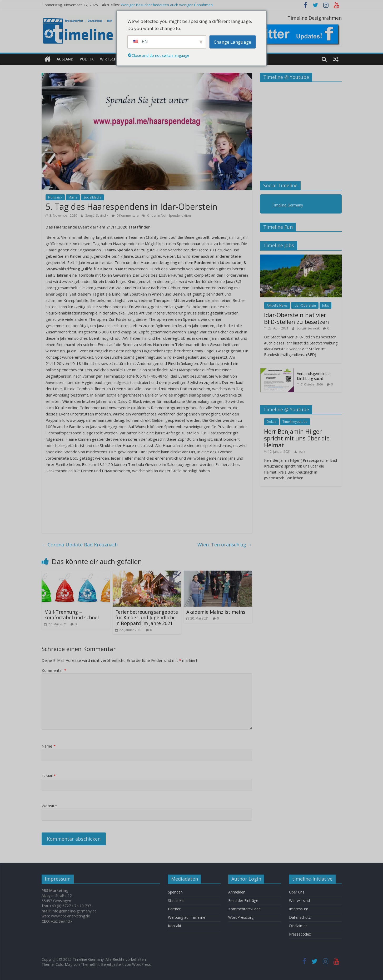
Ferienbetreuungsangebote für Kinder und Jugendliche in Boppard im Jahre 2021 (147, 617)
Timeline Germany (287, 205)
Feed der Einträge (243, 900)
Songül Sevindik (97, 215)
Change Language (232, 42)
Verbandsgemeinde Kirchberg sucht (313, 376)
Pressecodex (300, 934)
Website (49, 805)
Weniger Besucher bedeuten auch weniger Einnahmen (167, 5)
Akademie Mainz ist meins (216, 612)
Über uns (297, 892)
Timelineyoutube (295, 422)
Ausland (65, 59)
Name (49, 746)
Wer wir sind (299, 900)
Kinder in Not (157, 215)
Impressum (299, 909)
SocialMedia (92, 197)
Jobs (325, 305)
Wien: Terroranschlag (225, 545)
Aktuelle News (277, 305)
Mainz (73, 197)
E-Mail (49, 776)
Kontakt (175, 925)
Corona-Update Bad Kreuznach (80, 545)
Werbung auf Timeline (187, 917)
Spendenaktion (180, 215)
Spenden (175, 892)
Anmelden (237, 892)
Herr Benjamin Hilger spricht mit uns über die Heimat (297, 438)
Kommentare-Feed (244, 909)
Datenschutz (300, 917)
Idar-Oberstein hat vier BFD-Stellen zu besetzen (297, 318)
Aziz (302, 451)
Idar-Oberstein (305, 305)
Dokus (271, 422)
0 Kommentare (125, 215)
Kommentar (54, 670)
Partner (174, 909)
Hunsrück (55, 197)
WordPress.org (241, 917)
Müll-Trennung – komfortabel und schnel (71, 615)
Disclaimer (298, 925)
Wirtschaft (112, 59)
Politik (87, 59)
